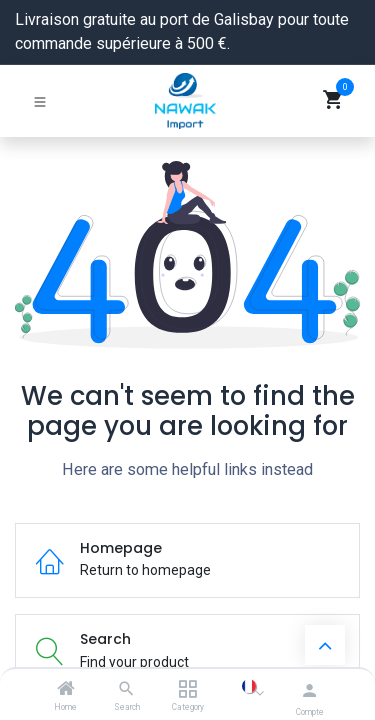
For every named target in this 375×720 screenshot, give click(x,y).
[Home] (66, 690)
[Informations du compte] (309, 690)
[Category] (187, 690)
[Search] (126, 690)
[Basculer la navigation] (40, 101)
